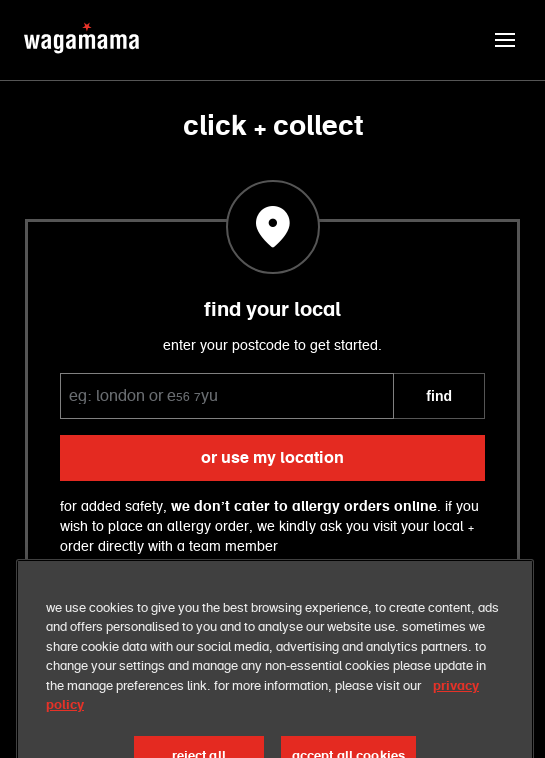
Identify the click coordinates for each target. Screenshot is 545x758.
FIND (439, 396)
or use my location (272, 458)
